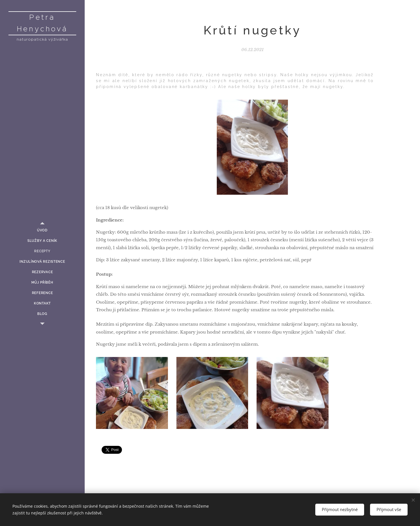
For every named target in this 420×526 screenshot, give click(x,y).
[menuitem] (42, 230)
